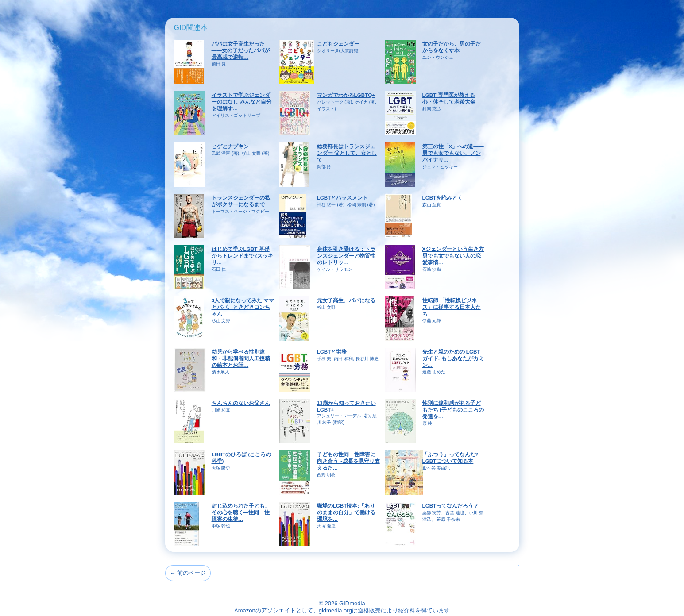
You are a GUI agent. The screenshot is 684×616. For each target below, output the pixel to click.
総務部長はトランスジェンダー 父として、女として (347, 153)
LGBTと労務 (332, 352)
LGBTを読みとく (443, 198)
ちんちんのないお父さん (241, 403)
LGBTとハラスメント (343, 198)
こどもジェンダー (338, 44)
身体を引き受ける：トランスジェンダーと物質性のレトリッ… (346, 256)
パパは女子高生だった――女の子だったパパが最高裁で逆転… (241, 50)
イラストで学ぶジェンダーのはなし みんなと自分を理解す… (242, 102)
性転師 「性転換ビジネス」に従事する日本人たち (452, 307)
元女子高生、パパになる (346, 300)
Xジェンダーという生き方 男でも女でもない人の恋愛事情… (453, 256)
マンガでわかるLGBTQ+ (346, 95)
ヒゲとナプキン (230, 146)
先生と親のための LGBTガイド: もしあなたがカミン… (453, 358)
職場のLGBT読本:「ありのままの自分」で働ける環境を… (346, 512)
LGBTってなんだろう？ (451, 506)
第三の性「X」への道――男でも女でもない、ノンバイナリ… (453, 153)
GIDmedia (352, 603)
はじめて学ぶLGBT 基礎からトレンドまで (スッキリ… (242, 256)
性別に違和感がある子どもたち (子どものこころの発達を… (453, 410)
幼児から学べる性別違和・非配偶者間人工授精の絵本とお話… (241, 358)
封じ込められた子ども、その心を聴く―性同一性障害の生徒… (241, 512)
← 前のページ (188, 573)
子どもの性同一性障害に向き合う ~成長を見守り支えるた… (348, 461)
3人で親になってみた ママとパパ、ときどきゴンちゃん (243, 307)
